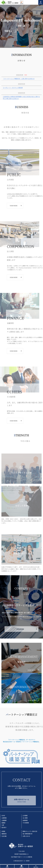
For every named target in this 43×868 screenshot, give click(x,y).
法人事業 (25, 818)
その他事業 (26, 823)
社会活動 (4, 836)
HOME (3, 815)
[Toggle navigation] (41, 2)
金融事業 (25, 820)
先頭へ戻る (36, 867)
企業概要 (4, 820)
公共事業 (25, 815)
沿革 (3, 825)
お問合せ (21, 867)
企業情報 (4, 818)
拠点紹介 (4, 827)
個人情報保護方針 (28, 834)
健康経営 (4, 834)
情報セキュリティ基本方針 (30, 831)
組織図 (3, 823)
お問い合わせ (26, 836)
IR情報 (3, 831)
